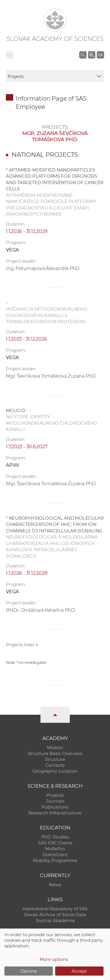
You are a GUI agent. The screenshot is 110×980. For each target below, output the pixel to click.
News (55, 885)
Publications (55, 807)
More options (54, 959)
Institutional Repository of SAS (55, 909)
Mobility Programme (55, 861)
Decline (29, 971)
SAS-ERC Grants (55, 843)
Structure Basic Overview (55, 754)
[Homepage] (55, 20)
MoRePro (55, 849)
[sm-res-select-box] (55, 76)
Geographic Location (55, 771)
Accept (79, 971)
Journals (55, 801)
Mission (55, 748)
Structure (55, 759)
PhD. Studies (55, 837)
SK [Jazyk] (100, 55)
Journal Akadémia (55, 921)
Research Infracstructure (55, 813)
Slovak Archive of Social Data (55, 915)
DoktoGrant (55, 855)
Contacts (55, 765)
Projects (55, 795)
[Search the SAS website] (83, 55)
